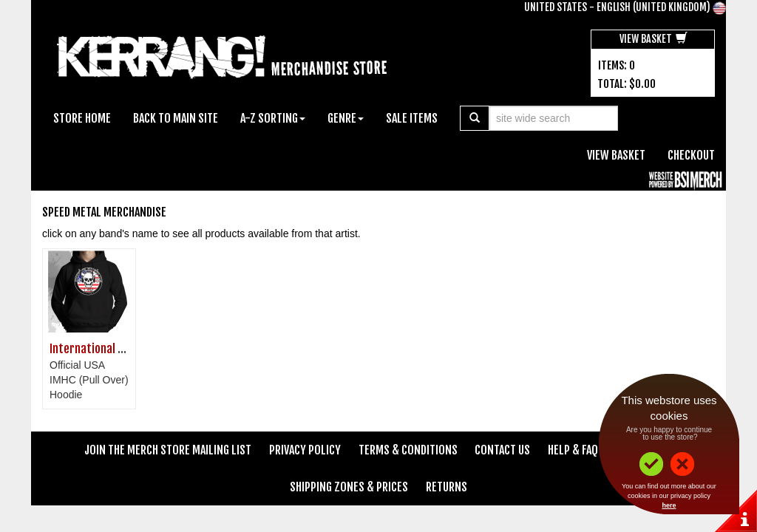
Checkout (691, 155)
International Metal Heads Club (125, 349)
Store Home (82, 118)
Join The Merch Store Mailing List (168, 450)
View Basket (654, 39)
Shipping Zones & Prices (349, 487)
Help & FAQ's (577, 450)
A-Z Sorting (273, 118)
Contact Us (502, 450)
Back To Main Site (176, 118)
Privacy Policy (305, 450)
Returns (447, 487)
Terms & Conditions (408, 450)
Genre (346, 118)
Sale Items (412, 118)
